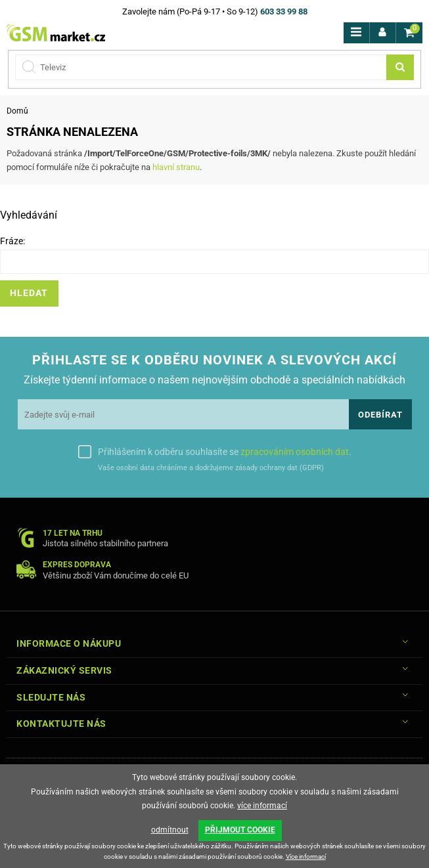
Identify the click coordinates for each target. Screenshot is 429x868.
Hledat (29, 293)
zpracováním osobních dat (295, 452)
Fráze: (12, 241)
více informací (262, 806)
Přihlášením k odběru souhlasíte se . (225, 452)
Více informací (306, 857)
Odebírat (380, 415)
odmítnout (170, 831)
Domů (17, 111)
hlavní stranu (176, 167)
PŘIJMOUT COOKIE (240, 831)
